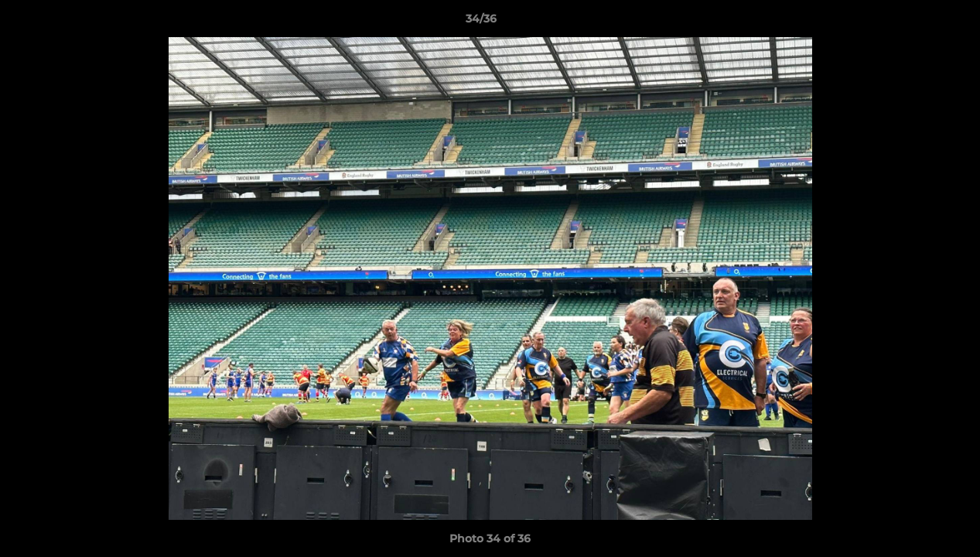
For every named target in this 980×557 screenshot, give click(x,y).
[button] (915, 22)
